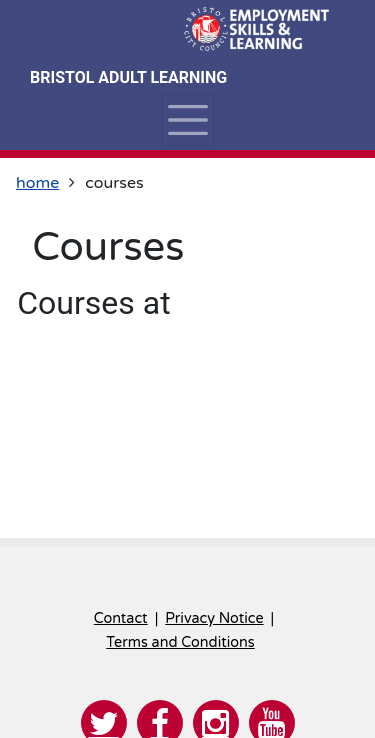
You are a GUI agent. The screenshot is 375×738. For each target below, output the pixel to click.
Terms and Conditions (180, 642)
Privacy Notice (214, 618)
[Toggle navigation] (187, 120)
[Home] (254, 30)
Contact (121, 618)
